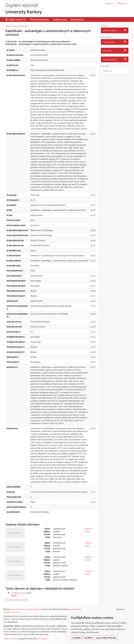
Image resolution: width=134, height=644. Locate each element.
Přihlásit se (107, 71)
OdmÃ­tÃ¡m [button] (88, 638)
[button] (110, 3)
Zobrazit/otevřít (89, 530)
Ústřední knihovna (34, 609)
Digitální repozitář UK (17, 19)
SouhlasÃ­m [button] (77, 638)
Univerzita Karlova (18, 609)
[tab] (115, 30)
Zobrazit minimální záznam (17, 26)
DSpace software (11, 638)
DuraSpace (43, 638)
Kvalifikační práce (60, 19)
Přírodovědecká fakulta (39, 19)
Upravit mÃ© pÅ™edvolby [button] (106, 638)
